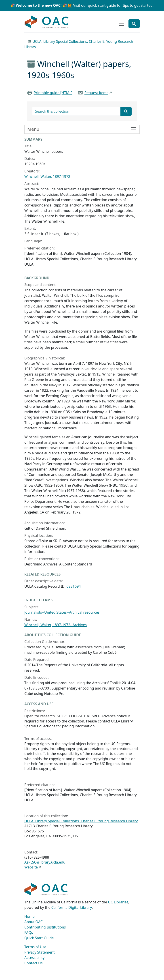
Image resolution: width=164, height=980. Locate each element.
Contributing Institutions (45, 927)
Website (31, 867)
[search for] (76, 111)
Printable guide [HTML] (53, 93)
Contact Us (33, 963)
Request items (96, 93)
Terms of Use (35, 947)
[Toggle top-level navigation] (122, 24)
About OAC (34, 922)
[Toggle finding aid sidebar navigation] (82, 129)
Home (29, 916)
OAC (47, 22)
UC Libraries (118, 902)
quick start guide (102, 5)
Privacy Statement (40, 952)
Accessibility (34, 958)
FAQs (29, 933)
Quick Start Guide (39, 938)
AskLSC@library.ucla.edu (45, 862)
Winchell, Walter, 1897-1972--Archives (56, 625)
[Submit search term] (126, 111)
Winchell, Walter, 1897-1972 (47, 176)
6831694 (74, 586)
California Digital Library (72, 907)
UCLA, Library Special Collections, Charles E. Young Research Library (81, 821)
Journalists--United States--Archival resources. (62, 612)
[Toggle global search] (134, 24)
